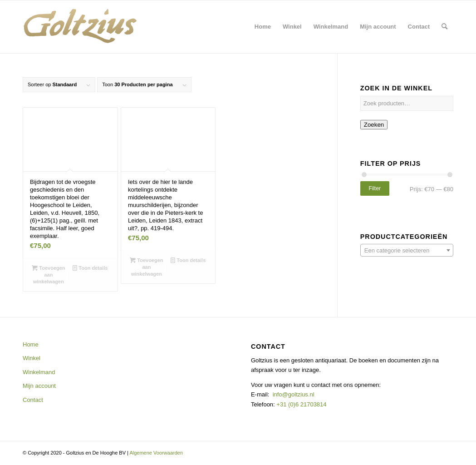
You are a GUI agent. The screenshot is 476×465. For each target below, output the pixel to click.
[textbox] (407, 251)
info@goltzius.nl (294, 394)
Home (31, 344)
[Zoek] (444, 27)
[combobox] (407, 250)
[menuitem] (263, 27)
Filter (375, 188)
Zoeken (374, 125)
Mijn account (39, 386)
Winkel (32, 358)
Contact (33, 400)
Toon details (90, 268)
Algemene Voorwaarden (156, 453)
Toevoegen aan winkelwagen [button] (48, 274)
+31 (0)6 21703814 (301, 404)
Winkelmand (39, 372)
